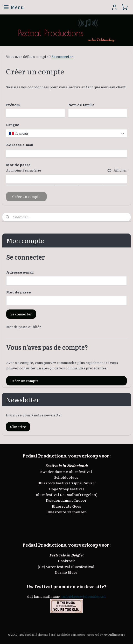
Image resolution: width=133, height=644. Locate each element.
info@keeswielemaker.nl (84, 596)
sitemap (43, 634)
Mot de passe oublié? (24, 327)
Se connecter (62, 56)
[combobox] (66, 133)
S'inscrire (18, 427)
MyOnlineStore (114, 634)
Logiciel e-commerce (71, 634)
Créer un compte (24, 381)
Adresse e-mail (20, 272)
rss (53, 634)
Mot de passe (19, 292)
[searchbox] (66, 133)
